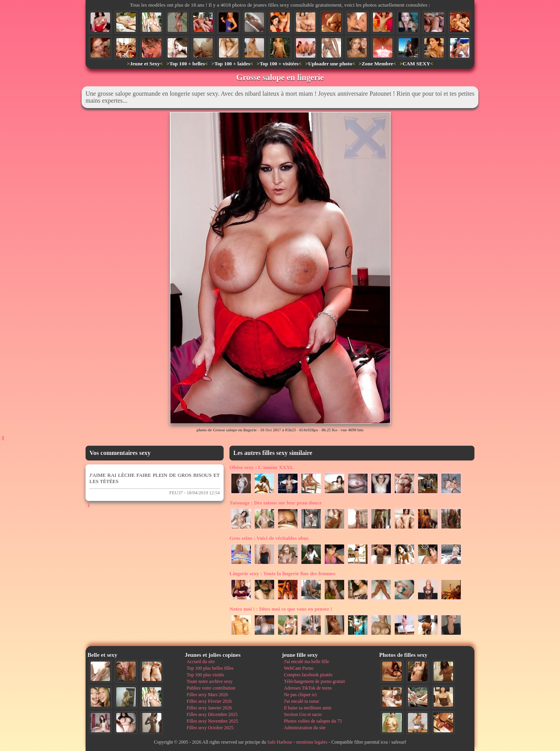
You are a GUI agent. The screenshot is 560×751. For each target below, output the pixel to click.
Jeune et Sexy (145, 64)
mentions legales (312, 742)
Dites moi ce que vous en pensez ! (281, 609)
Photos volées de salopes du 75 (313, 721)
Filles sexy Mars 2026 (207, 695)
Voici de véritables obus (269, 538)
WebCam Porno (299, 668)
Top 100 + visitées (279, 64)
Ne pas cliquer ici (300, 695)
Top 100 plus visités (205, 675)
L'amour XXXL (262, 467)
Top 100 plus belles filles (210, 668)
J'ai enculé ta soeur (301, 701)
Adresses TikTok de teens (308, 688)
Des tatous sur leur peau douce (276, 503)
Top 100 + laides (232, 64)
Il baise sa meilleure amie (308, 708)
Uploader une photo (330, 64)
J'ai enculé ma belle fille (306, 662)
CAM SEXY (416, 64)
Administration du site (305, 728)
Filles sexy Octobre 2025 (210, 728)
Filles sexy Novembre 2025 (212, 721)
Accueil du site (201, 662)
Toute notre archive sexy (210, 681)
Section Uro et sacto (303, 714)
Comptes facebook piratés (308, 675)
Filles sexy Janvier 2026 (209, 708)
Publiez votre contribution (211, 688)
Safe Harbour (280, 742)
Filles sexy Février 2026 (209, 701)
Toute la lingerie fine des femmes (282, 573)
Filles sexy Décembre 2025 (212, 714)
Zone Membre (377, 64)
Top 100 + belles (187, 64)
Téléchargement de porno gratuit (314, 681)
